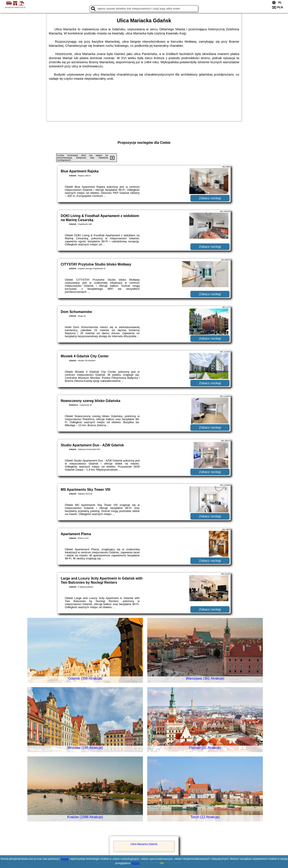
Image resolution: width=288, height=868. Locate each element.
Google (65, 859)
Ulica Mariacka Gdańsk (144, 844)
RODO (136, 863)
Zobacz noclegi (210, 198)
